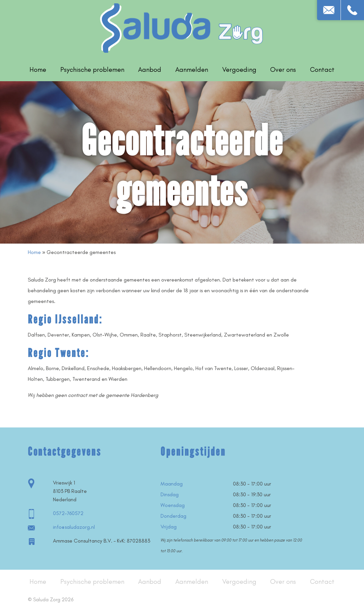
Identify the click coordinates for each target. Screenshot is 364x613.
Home (38, 69)
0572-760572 (68, 513)
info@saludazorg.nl (74, 527)
